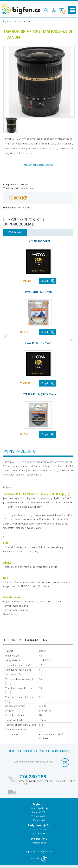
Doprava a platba (39, 833)
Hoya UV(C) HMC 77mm (38, 292)
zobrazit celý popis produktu (38, 165)
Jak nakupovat (39, 829)
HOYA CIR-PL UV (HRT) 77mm (38, 394)
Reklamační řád (39, 812)
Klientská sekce (39, 843)
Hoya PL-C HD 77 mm (38, 343)
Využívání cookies (39, 816)
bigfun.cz (8, 21)
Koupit (45, 281)
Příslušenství (15, 232)
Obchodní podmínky (39, 808)
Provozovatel (39, 820)
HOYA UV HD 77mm (38, 241)
